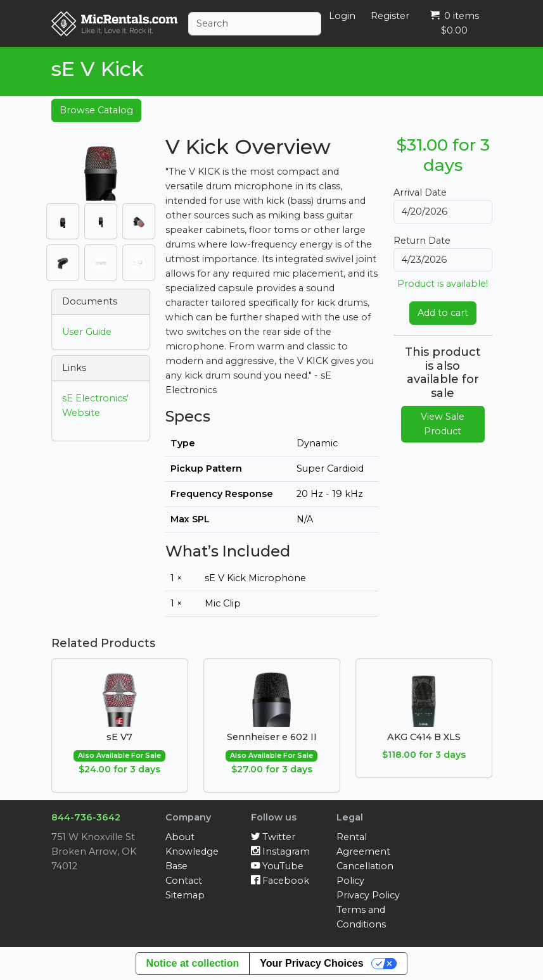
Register (390, 16)
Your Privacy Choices (311, 963)
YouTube (277, 866)
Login (342, 16)
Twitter (273, 837)
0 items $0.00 (455, 23)
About (180, 837)
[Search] (255, 24)
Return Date (422, 241)
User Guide (87, 332)
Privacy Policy (368, 895)
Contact (184, 881)
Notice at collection (193, 963)
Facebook (280, 881)
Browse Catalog (96, 110)
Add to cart (443, 313)
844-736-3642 (86, 817)
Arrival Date (420, 192)
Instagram (280, 851)
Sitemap (185, 895)
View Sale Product (443, 424)
